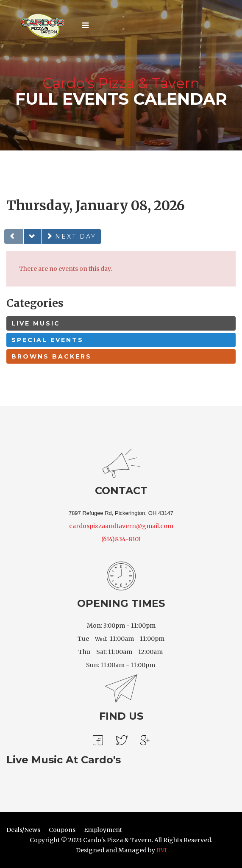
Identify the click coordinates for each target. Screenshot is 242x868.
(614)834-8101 (121, 539)
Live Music (36, 323)
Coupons (62, 830)
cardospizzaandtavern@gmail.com (121, 526)
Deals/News (23, 830)
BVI (161, 850)
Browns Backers (51, 356)
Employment (103, 830)
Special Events (47, 340)
